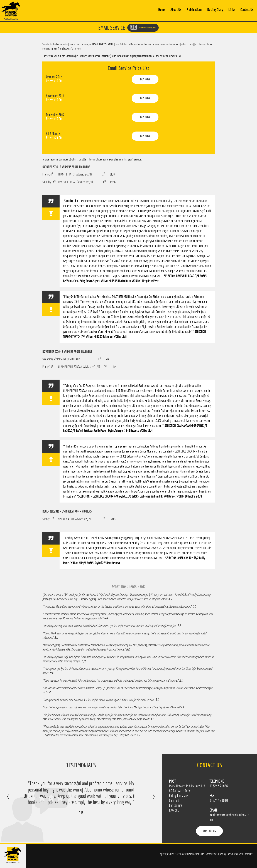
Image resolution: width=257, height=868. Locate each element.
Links (232, 9)
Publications (194, 9)
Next (150, 799)
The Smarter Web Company (239, 854)
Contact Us (247, 9)
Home (162, 9)
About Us (176, 9)
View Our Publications (143, 27)
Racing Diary (215, 9)
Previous (12, 799)
